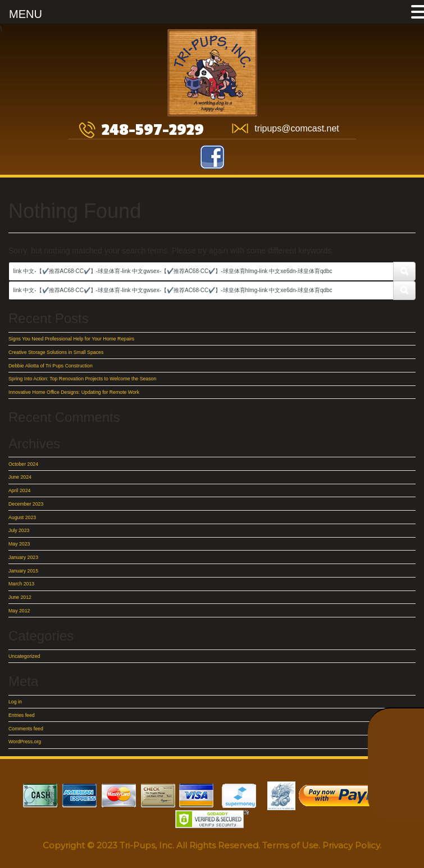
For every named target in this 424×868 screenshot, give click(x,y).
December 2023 (26, 504)
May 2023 (19, 544)
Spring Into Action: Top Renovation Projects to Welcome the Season (82, 379)
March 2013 (21, 584)
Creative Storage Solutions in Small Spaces (56, 352)
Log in (15, 702)
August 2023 (22, 517)
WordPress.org (25, 742)
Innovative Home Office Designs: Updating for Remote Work (74, 392)
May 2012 (19, 611)
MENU (26, 14)
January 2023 (23, 557)
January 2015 (23, 571)
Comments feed (26, 729)
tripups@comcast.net (297, 128)
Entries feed (22, 715)
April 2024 (19, 490)
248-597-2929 (153, 130)
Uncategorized (24, 656)
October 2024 (23, 464)
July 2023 (19, 530)
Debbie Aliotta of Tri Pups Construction (51, 366)
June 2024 (20, 477)
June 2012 (20, 597)
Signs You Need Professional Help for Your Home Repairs (71, 339)
